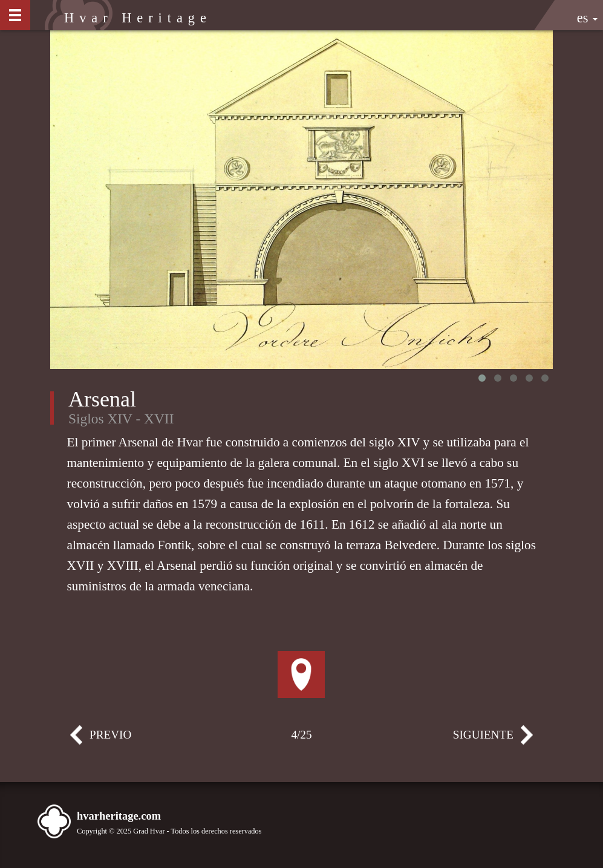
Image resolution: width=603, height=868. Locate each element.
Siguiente (519, 740)
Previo (84, 740)
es (587, 18)
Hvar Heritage (138, 18)
